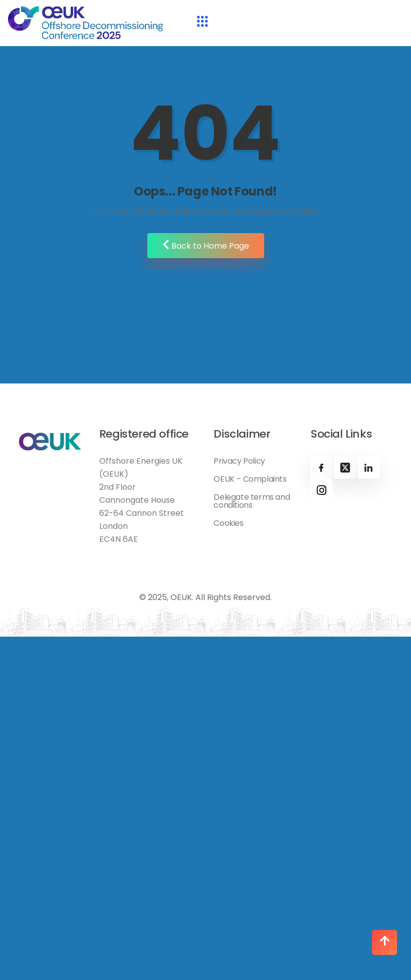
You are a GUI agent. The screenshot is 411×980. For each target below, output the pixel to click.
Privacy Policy (239, 461)
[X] (345, 467)
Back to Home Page (206, 245)
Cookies (228, 523)
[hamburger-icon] (202, 23)
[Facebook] (322, 467)
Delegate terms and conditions (252, 501)
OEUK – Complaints (250, 479)
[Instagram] (322, 490)
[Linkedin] (369, 467)
